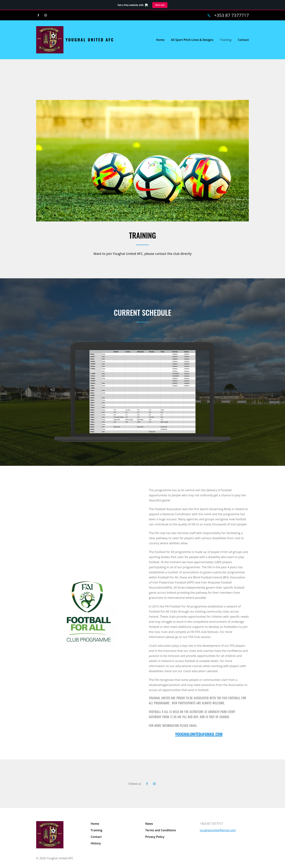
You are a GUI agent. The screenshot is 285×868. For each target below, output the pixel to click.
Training (96, 830)
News (149, 824)
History (96, 843)
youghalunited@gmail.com (218, 830)
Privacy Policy (155, 837)
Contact (96, 837)
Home (95, 824)
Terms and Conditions (161, 830)
